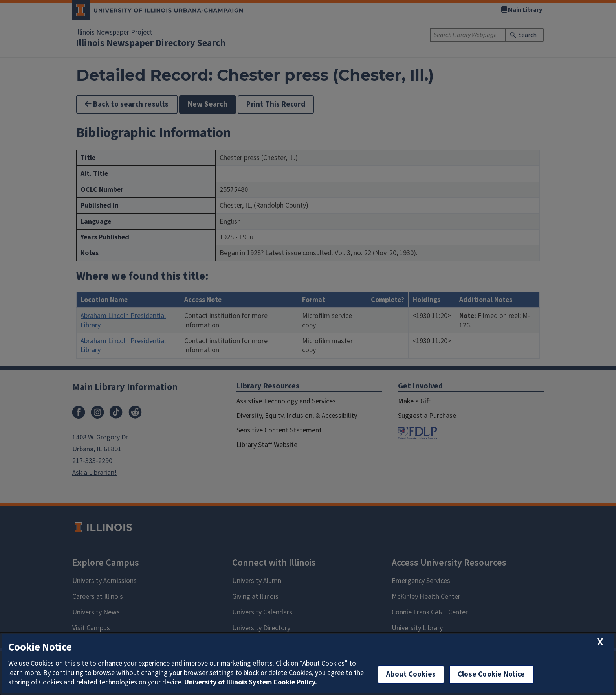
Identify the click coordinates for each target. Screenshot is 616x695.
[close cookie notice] (600, 642)
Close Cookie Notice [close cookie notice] (491, 674)
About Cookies (411, 674)
